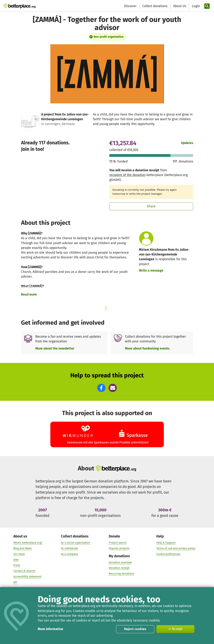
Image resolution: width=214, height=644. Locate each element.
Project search (117, 543)
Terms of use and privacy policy (176, 548)
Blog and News (23, 548)
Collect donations (155, 6)
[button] (101, 388)
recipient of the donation (127, 175)
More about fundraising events (147, 349)
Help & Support (166, 543)
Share (151, 206)
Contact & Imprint (24, 571)
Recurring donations (121, 574)
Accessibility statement (27, 576)
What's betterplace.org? (28, 543)
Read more (29, 295)
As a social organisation (76, 543)
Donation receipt (119, 568)
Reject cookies (135, 629)
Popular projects (119, 548)
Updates (187, 143)
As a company (69, 554)
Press (17, 565)
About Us (180, 6)
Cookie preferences (168, 554)
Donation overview (120, 562)
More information (50, 629)
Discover (130, 6)
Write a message (151, 271)
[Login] (196, 6)
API (15, 582)
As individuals (69, 548)
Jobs (16, 560)
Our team (19, 554)
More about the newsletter (55, 349)
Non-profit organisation (109, 37)
